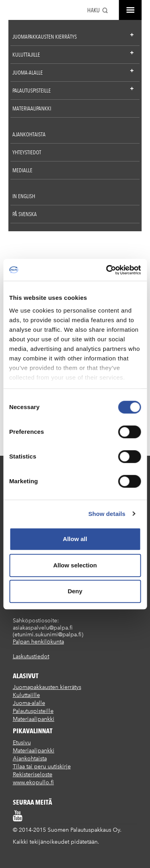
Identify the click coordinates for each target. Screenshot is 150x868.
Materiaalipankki (32, 108)
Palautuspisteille (32, 91)
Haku (93, 10)
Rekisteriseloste (33, 775)
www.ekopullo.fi (33, 782)
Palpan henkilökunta (38, 642)
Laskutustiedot (31, 656)
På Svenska (25, 214)
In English (24, 196)
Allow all (75, 539)
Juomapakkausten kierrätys (45, 37)
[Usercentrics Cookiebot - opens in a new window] (107, 270)
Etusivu (22, 743)
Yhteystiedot (27, 152)
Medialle (22, 170)
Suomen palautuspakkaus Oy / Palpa (21, 11)
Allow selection (75, 565)
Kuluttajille (26, 55)
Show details (107, 514)
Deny (75, 591)
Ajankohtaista (29, 134)
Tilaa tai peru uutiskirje (42, 767)
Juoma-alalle (28, 73)
